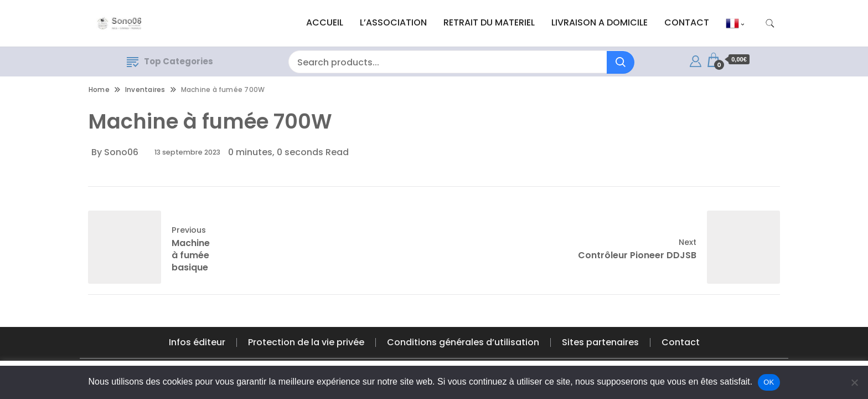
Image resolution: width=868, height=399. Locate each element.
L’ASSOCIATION (393, 22)
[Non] (854, 382)
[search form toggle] (770, 24)
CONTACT (687, 22)
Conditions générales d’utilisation (463, 342)
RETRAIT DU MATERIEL (489, 22)
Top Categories (170, 61)
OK (769, 382)
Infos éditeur (197, 342)
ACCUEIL (325, 22)
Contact (681, 342)
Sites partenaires (600, 342)
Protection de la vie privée (306, 342)
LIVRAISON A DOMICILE (600, 22)
